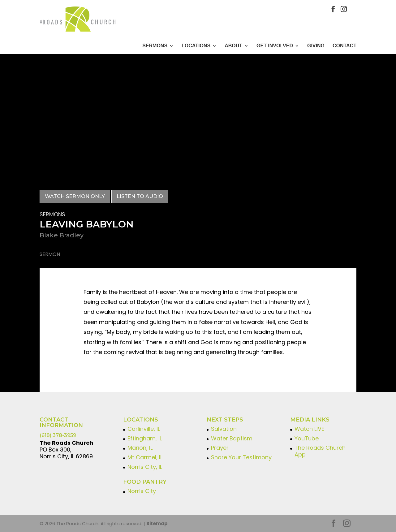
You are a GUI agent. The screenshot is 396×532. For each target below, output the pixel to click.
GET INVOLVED (275, 46)
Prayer (220, 448)
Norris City (142, 491)
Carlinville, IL (144, 428)
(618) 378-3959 (58, 435)
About (233, 46)
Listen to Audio (140, 196)
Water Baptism (232, 438)
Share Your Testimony (241, 457)
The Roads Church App (320, 451)
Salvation (224, 428)
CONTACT (344, 46)
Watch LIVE (309, 428)
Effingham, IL (145, 438)
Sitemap (157, 523)
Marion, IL (140, 448)
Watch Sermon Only (75, 196)
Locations (196, 46)
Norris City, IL (145, 467)
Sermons (155, 46)
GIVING (316, 46)
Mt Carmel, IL (145, 457)
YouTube (307, 438)
